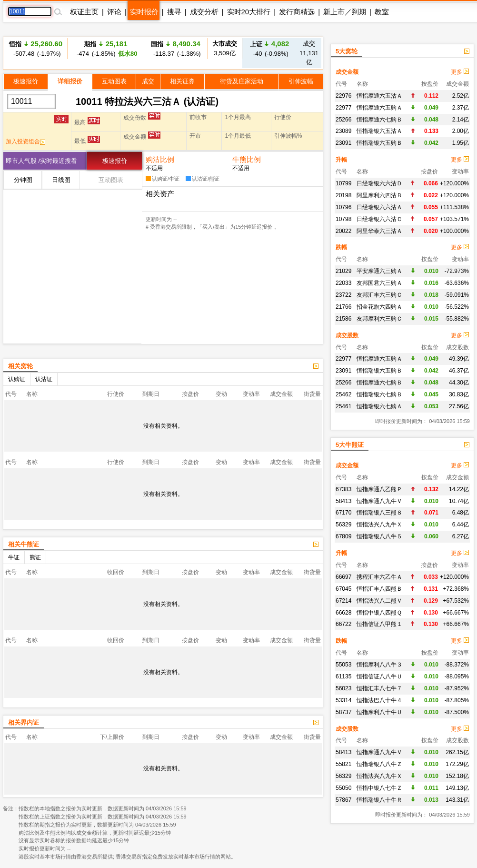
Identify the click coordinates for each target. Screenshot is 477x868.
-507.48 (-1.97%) (36, 48)
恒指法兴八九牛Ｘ (379, 525)
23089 (343, 131)
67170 (343, 513)
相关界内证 (24, 722)
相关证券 (182, 81)
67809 (343, 536)
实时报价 (144, 12)
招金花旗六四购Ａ (379, 307)
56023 (343, 688)
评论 (114, 12)
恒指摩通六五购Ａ (379, 108)
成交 (148, 81)
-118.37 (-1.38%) (175, 48)
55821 (343, 764)
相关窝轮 (20, 366)
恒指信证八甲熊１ (379, 624)
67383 (343, 489)
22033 (343, 283)
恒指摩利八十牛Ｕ (379, 712)
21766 (343, 307)
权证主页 (84, 12)
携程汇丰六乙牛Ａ (379, 577)
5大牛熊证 (350, 445)
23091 (343, 143)
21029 (343, 271)
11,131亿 (309, 53)
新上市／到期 (345, 12)
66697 (343, 577)
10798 (343, 219)
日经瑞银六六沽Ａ (379, 207)
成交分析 (204, 12)
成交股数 (347, 335)
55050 (343, 788)
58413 (343, 501)
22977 (343, 108)
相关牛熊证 (24, 544)
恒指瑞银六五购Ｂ (379, 143)
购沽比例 (160, 159)
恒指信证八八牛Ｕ (379, 676)
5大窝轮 (347, 51)
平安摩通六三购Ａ (379, 271)
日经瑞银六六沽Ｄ (379, 183)
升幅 (341, 160)
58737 (343, 712)
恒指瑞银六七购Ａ (379, 406)
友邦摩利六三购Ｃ (379, 319)
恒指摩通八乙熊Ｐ (379, 489)
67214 (343, 601)
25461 (343, 406)
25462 (343, 394)
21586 (343, 319)
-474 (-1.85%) (105, 48)
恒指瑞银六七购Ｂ (379, 394)
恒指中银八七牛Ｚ (379, 788)
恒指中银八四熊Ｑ (379, 613)
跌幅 (341, 247)
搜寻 (174, 12)
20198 (343, 195)
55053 (343, 665)
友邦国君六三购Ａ (379, 283)
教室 (382, 12)
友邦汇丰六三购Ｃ (379, 295)
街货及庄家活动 (242, 81)
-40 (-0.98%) (270, 48)
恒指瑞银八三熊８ (379, 513)
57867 (343, 800)
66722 (343, 624)
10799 (343, 183)
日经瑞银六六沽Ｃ (379, 219)
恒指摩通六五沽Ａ (379, 96)
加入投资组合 (25, 141)
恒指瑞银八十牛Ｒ (379, 800)
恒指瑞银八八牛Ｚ (379, 764)
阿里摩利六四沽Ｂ (379, 195)
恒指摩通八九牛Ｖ (379, 501)
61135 (343, 676)
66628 (343, 613)
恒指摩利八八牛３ (379, 665)
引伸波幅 (301, 81)
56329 (343, 525)
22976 (343, 96)
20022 (343, 231)
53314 (343, 700)
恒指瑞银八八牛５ (379, 536)
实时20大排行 (249, 12)
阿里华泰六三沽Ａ (379, 231)
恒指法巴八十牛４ (379, 700)
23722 (343, 295)
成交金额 (347, 72)
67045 (343, 589)
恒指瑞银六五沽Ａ (379, 131)
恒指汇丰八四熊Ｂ (379, 589)
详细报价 (70, 81)
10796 (343, 207)
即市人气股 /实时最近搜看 (41, 161)
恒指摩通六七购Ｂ (379, 120)
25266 (343, 120)
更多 (460, 72)
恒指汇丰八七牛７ (379, 688)
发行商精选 (297, 12)
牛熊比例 (247, 159)
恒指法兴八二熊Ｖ (379, 601)
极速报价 (26, 81)
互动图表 (114, 81)
